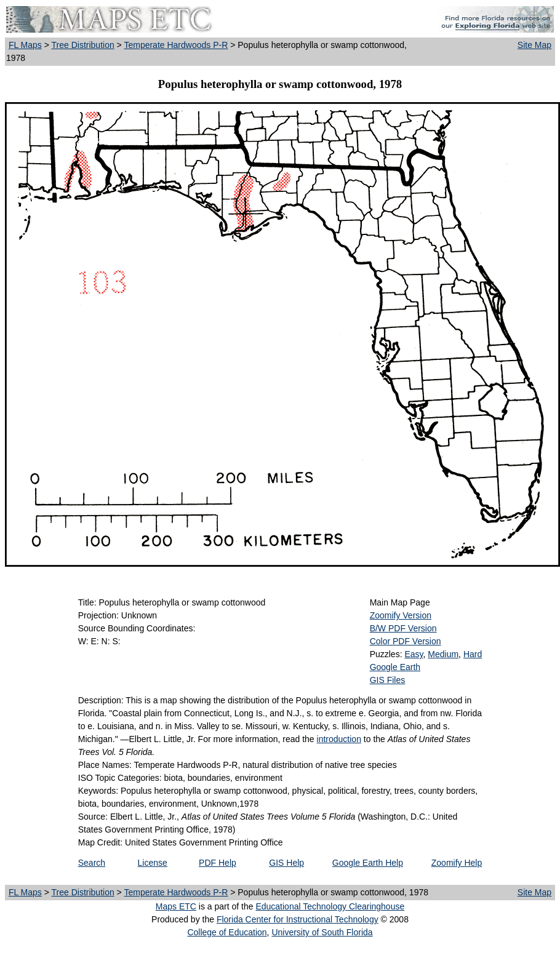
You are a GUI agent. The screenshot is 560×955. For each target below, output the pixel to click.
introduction (339, 739)
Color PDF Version (406, 641)
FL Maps (25, 45)
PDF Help (218, 863)
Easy (414, 654)
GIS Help (286, 863)
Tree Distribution (83, 45)
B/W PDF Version (403, 628)
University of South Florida (322, 932)
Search (92, 863)
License (153, 863)
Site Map (534, 45)
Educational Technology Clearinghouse (330, 906)
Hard (473, 654)
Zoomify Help (457, 863)
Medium (443, 654)
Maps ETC (176, 906)
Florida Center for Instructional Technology (298, 919)
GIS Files (388, 680)
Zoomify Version (401, 615)
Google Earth (395, 667)
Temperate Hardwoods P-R (176, 45)
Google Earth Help (368, 863)
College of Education (227, 932)
